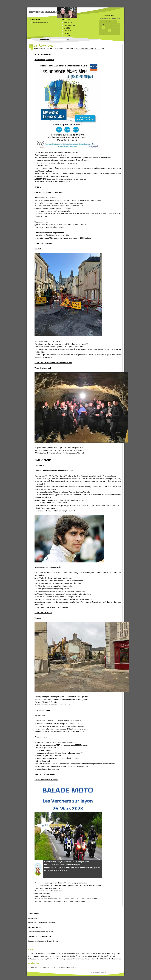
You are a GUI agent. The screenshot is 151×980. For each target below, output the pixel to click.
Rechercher (45, 40)
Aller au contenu (62, 3)
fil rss (32, 967)
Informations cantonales (40, 23)
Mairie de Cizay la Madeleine (93, 954)
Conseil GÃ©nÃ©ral (37, 954)
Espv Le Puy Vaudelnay (46, 959)
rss (103, 49)
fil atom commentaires (67, 967)
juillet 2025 (67, 31)
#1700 (98, 49)
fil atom (55, 967)
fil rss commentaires (43, 967)
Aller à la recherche (88, 3)
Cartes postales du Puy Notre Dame (48, 956)
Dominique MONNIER (43, 12)
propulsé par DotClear (99, 973)
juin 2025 (67, 33)
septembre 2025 (69, 25)
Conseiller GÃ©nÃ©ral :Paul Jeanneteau (107, 959)
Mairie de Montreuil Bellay (71, 954)
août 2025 (67, 28)
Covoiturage (61, 959)
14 (103, 27)
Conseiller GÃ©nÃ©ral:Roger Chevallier (77, 956)
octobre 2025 (68, 23)
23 (109, 30)
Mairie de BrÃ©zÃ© (53, 954)
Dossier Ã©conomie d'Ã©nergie (79, 959)
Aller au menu (74, 3)
